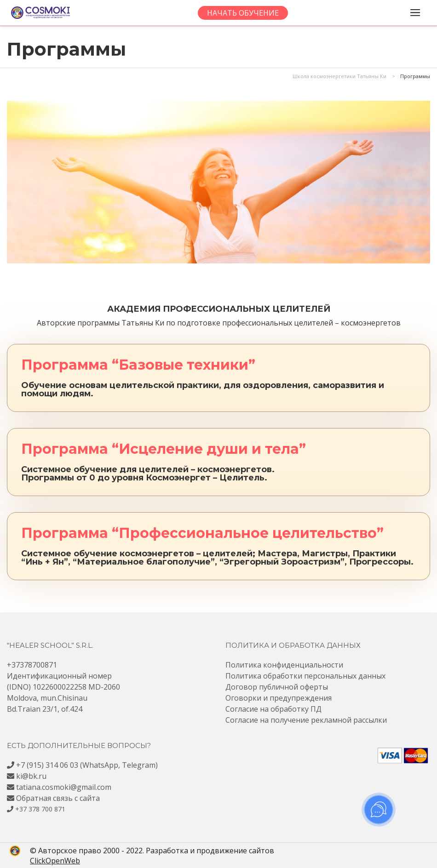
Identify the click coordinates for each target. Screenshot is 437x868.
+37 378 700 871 (40, 809)
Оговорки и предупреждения (279, 698)
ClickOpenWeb (34, 861)
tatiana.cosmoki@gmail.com (64, 787)
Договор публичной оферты (277, 687)
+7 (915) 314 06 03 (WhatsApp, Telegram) (87, 765)
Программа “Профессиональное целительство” (202, 533)
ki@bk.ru (31, 776)
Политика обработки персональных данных (305, 676)
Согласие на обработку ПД (273, 709)
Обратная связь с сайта (58, 798)
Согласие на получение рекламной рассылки (306, 720)
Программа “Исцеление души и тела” (164, 449)
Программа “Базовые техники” (138, 365)
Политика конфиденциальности (284, 665)
